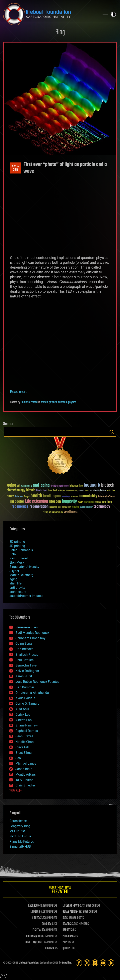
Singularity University (24, 567)
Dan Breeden (24, 649)
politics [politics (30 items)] (98, 502)
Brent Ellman (24, 753)
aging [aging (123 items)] (12, 485)
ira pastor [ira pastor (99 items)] (17, 502)
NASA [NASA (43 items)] (81, 502)
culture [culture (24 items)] (82, 491)
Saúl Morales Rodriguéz (32, 633)
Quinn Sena (24, 644)
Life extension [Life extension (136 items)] (36, 501)
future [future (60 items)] (10, 496)
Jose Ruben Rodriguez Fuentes (37, 682)
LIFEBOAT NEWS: (71, 906)
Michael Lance (26, 763)
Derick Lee (23, 715)
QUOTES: (67, 949)
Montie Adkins (26, 775)
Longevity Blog (20, 826)
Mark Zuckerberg (21, 575)
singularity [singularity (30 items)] (67, 507)
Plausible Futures (22, 842)
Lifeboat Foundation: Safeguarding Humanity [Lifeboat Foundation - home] (50, 14)
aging (13, 579)
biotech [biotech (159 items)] (108, 485)
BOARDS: (67, 924)
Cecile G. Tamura (27, 704)
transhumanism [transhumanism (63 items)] (53, 512)
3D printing (17, 542)
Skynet (14, 571)
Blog (60, 32)
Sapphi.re (67, 963)
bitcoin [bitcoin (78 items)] (31, 490)
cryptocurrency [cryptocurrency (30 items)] (72, 491)
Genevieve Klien (27, 627)
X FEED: (36, 918)
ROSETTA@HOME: (34, 942)
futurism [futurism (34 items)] (19, 497)
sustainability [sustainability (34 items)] (86, 507)
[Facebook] (79, 963)
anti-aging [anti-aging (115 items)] (41, 485)
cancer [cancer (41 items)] (62, 491)
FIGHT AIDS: (39, 930)
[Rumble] (111, 963)
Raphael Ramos (27, 731)
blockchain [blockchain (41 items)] (42, 491)
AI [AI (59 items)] (18, 486)
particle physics (49, 402)
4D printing (17, 546)
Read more (19, 392)
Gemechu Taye (26, 665)
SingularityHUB (20, 847)
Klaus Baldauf (25, 698)
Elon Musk (17, 563)
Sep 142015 (16, 168)
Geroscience (18, 821)
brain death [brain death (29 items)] (53, 491)
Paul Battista (25, 660)
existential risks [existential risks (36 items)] (98, 491)
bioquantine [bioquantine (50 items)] (76, 486)
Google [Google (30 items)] (27, 497)
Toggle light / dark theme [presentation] (113, 14)
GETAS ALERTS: (70, 912)
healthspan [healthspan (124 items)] (52, 496)
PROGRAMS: (69, 936)
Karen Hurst (24, 676)
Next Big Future (20, 836)
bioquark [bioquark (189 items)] (92, 485)
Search (112, 432)
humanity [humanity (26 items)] (66, 497)
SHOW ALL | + (16, 791)
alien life (15, 583)
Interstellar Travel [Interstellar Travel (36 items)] (107, 497)
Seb (18, 758)
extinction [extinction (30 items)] (111, 491)
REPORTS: (68, 930)
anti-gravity (17, 588)
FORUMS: (50, 949)
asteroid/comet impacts (26, 596)
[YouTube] (103, 963)
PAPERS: (67, 942)
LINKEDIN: (35, 912)
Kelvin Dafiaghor (27, 671)
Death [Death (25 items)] (87, 491)
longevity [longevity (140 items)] (69, 501)
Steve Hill (22, 747)
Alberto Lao (24, 720)
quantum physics (67, 402)
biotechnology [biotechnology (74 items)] (16, 490)
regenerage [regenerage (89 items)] (20, 507)
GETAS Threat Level (60, 891)
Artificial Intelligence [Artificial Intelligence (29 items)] (60, 486)
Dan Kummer (25, 687)
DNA (13, 554)
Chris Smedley (26, 785)
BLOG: (65, 918)
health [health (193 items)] (36, 496)
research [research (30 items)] (53, 507)
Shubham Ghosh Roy (30, 638)
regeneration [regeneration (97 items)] (39, 507)
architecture (18, 592)
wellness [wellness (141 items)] (71, 512)
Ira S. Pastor (24, 780)
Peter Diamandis (21, 550)
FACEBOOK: (34, 906)
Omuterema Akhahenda (32, 693)
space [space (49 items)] (76, 507)
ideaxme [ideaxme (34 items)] (75, 497)
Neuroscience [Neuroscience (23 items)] (89, 502)
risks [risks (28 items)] (59, 507)
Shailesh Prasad (29, 402)
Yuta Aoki (22, 709)
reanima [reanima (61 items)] (107, 502)
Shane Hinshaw (27, 725)
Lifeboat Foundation (29, 963)
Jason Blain (24, 769)
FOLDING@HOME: (35, 936)
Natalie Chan (25, 742)
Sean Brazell (24, 736)
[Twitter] (87, 963)
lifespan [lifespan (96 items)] (55, 502)
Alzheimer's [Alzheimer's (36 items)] (26, 486)
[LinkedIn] (95, 963)
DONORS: (46, 924)
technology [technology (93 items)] (102, 507)
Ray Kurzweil (19, 558)
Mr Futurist (17, 831)
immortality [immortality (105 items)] (88, 496)
